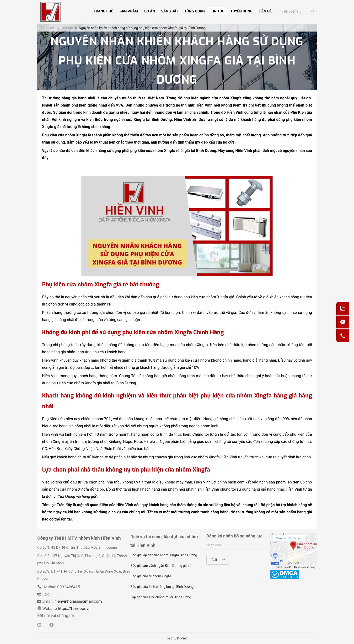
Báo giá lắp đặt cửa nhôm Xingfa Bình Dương (164, 555)
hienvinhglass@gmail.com (78, 601)
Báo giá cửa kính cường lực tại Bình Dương (162, 587)
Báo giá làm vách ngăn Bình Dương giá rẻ (161, 566)
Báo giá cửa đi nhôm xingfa (151, 576)
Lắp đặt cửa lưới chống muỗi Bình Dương (161, 597)
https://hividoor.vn (74, 608)
